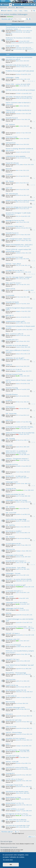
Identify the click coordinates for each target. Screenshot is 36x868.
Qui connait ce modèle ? (14, 531)
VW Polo (9, 613)
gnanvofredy (19, 31)
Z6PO (17, 827)
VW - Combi (10, 597)
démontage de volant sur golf (16, 585)
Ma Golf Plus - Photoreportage (16, 673)
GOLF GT (18, 240)
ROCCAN (9, 169)
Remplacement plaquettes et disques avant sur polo (20, 327)
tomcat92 (18, 272)
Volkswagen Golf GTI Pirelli (15, 608)
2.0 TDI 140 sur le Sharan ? (15, 779)
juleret (17, 183)
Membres (14, 5)
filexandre (18, 763)
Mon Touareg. (10, 702)
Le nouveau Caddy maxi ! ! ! (15, 226)
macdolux (18, 422)
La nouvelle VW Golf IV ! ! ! (14, 591)
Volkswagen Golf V (12, 482)
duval (17, 366)
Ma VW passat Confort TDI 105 (16, 690)
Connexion (13, 7)
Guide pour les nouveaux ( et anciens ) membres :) (19, 39)
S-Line (17, 472)
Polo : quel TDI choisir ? (13, 283)
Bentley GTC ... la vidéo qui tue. (16, 476)
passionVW (19, 615)
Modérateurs (10, 17)
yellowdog (18, 371)
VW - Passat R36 (11, 414)
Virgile (17, 144)
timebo (18, 533)
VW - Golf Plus (10, 525)
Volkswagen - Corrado (13, 573)
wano (17, 259)
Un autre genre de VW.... (14, 544)
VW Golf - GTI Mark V (13, 633)
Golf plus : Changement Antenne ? (17, 459)
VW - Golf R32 (10, 507)
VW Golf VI (9, 714)
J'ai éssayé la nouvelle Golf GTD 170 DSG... (20, 427)
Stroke (17, 709)
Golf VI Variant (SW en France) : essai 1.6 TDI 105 (19, 381)
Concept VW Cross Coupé (14, 257)
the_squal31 (19, 330)
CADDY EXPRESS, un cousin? (15, 809)
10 (32, 81)
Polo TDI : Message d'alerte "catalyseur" (19, 277)
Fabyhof (18, 654)
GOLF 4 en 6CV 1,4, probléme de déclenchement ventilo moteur (17, 452)
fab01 (17, 86)
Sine (17, 176)
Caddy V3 (9, 365)
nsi (17, 703)
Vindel (18, 429)
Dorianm (18, 502)
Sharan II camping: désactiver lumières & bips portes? (19, 149)
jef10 (17, 41)
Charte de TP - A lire (12, 46)
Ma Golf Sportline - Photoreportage (18, 750)
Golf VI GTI (9, 420)
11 (34, 81)
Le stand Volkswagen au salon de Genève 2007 (20, 620)
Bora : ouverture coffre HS (14, 334)
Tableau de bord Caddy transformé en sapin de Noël (19, 111)
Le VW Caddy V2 (11, 696)
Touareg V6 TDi (11, 489)
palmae (18, 389)
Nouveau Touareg (12, 388)
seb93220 (18, 253)
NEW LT (8, 744)
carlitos (18, 563)
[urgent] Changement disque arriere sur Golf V (19, 309)
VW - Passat (10, 181)
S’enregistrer (21, 7)
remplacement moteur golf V (15, 321)
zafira (17, 478)
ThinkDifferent (20, 490)
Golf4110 (18, 67)
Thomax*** (18, 811)
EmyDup (18, 74)
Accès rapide (2, 5)
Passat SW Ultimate (12, 163)
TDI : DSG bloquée (12, 194)
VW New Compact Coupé (14, 374)
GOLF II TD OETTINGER (13, 645)
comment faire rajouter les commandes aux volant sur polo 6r (19, 58)
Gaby (17, 409)
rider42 (18, 335)
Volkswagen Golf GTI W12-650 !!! (17, 603)
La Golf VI (9, 400)
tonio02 (18, 661)
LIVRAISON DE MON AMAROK (16, 156)
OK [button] (11, 865)
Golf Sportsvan (11, 143)
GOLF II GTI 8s (10, 289)
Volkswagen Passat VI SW (14, 785)
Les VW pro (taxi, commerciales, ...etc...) (19, 627)
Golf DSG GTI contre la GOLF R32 (17, 767)
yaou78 (18, 687)
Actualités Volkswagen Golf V (15, 708)
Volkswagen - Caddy (12, 77)
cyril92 (17, 569)
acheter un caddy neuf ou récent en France (20, 200)
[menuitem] (25, 5)
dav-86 (18, 376)
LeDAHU (18, 698)
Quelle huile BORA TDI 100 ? (15, 494)
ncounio (18, 119)
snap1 (17, 222)
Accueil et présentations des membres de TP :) (22, 43)
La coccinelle (10, 295)
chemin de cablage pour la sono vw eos (19, 207)
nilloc (17, 170)
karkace (18, 354)
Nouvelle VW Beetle (12, 302)
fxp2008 (18, 514)
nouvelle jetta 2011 (12, 340)
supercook (18, 48)
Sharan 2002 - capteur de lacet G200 (18, 84)
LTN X (17, 279)
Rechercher (4, 7)
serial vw (18, 317)
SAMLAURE (19, 581)
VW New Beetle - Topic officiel (16, 568)
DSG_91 (18, 216)
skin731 (18, 323)
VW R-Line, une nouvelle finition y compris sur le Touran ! (20, 652)
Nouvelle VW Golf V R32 (14, 720)
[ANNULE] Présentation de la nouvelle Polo (20, 433)
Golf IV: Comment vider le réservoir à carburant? (18, 103)
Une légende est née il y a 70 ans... (17, 814)
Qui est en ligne (6, 841)
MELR (17, 209)
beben (17, 360)
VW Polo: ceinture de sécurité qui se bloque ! (20, 91)
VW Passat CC (10, 407)
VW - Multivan (10, 125)
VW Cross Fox (10, 549)
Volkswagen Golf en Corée (14, 555)
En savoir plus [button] (8, 860)
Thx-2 (17, 246)
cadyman (18, 133)
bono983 (18, 545)
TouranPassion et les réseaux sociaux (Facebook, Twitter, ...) (18, 28)
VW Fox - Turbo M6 (12, 762)
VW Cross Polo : (11, 679)
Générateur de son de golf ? (15, 358)
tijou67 (17, 396)
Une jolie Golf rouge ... (13, 756)
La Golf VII (9, 175)
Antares (18, 79)
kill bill (17, 195)
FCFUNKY (18, 93)
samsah (18, 152)
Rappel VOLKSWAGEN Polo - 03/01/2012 (19, 245)
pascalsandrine (19, 635)
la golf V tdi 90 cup (12, 685)
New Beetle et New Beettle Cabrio (17, 792)
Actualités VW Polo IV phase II (16, 738)
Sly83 (17, 61)
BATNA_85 (19, 98)
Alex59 (18, 521)
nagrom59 (18, 669)
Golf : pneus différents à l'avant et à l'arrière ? (18, 351)
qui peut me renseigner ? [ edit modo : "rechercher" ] (19, 214)
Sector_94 (18, 816)
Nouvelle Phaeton (12, 394)
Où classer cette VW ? (13, 639)
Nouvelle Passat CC (12, 233)
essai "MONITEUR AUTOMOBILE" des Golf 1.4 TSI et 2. (20, 666)
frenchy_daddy (19, 165)
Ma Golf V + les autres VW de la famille (19, 579)
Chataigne (18, 551)
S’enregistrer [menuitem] (35, 5)
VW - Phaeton (10, 537)
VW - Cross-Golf (11, 513)
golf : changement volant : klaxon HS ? (18, 239)
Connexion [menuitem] (32, 5)
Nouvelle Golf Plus (12, 465)
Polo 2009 (9, 445)
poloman (18, 557)
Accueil (6, 5)
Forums (11, 5)
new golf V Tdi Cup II (13, 659)
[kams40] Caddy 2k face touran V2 (17, 65)
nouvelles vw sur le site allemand (17, 345)
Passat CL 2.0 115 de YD (14, 369)
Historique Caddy (12, 137)
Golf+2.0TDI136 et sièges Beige (16, 519)
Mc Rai (18, 158)
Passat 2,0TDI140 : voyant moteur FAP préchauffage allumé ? (18, 250)
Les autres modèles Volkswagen (14, 14)
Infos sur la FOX (11, 727)
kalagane (18, 311)
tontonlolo (18, 114)
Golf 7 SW (9, 188)
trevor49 (18, 484)
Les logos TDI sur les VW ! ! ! (15, 270)
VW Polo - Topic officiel (13, 264)
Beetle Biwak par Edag (13, 797)
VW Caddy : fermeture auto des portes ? (19, 97)
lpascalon (18, 228)
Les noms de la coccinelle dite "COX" (18, 826)
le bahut (18, 347)
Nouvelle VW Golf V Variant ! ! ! (16, 561)
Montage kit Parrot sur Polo (15, 220)
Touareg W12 (10, 773)
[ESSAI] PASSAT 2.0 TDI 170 (15, 803)
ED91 (17, 202)
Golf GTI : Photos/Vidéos (14, 732)
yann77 (18, 235)
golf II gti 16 (10, 315)
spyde (17, 593)
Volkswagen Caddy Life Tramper (16, 500)
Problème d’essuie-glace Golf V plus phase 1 (20, 72)
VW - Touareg (10, 439)
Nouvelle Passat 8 (12, 118)
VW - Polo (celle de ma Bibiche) (16, 820)
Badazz (18, 304)
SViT (17, 415)
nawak (17, 447)
